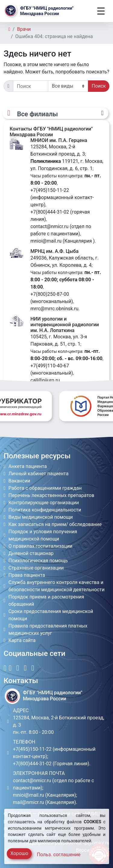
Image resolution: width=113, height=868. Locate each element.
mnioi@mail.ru (46, 241)
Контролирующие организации (44, 503)
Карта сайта (22, 640)
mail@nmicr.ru (28, 802)
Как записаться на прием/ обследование (55, 524)
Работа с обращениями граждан (45, 488)
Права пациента (27, 575)
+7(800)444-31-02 (50, 212)
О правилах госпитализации (40, 546)
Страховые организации (36, 568)
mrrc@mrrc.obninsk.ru (54, 309)
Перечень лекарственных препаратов (51, 495)
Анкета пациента (28, 466)
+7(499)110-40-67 (50, 366)
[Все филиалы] (55, 113)
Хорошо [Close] (19, 853)
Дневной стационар (31, 553)
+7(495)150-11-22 (50, 190)
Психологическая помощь (38, 561)
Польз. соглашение (59, 855)
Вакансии (19, 481)
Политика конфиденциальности (45, 510)
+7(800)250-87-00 (50, 294)
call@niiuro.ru (45, 380)
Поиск (99, 86)
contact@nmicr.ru (49, 226)
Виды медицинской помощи (41, 517)
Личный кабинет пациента (38, 474)
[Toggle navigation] (101, 11)
